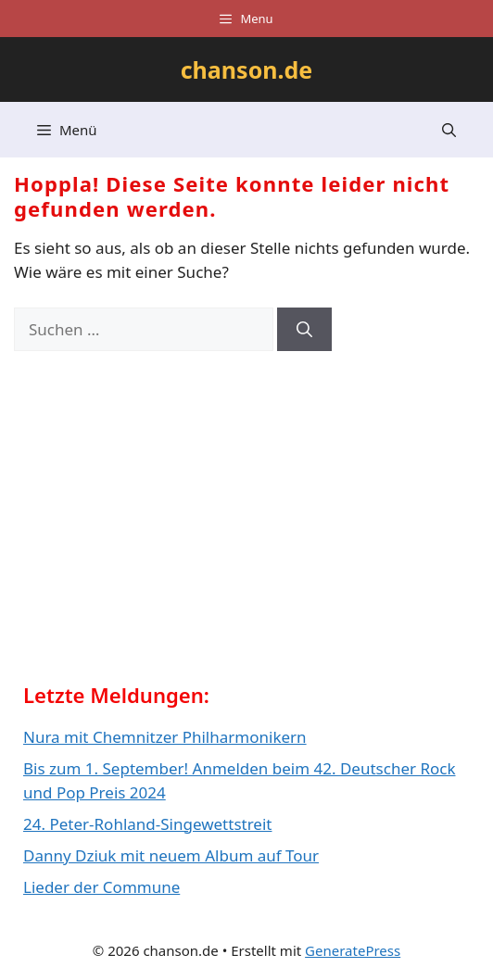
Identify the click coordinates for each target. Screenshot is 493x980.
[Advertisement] (162, 523)
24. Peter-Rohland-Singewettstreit (147, 824)
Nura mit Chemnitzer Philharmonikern (165, 737)
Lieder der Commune (101, 887)
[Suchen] (304, 330)
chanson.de (247, 69)
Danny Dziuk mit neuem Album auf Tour (171, 855)
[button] (449, 130)
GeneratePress (353, 950)
